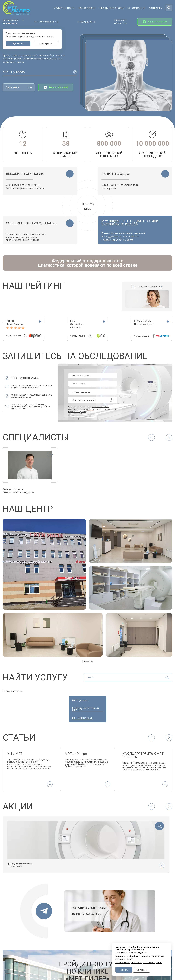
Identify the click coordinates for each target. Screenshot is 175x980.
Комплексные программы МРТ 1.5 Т (85, 709)
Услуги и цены (64, 8)
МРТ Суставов (80, 701)
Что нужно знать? (112, 8)
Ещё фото (87, 661)
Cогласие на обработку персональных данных (140, 956)
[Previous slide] (133, 286)
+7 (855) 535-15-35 (86, 22)
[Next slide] (161, 286)
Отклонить (142, 970)
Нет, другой (46, 43)
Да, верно (18, 43)
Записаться (19, 87)
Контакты (155, 8)
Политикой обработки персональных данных (139, 963)
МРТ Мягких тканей (82, 718)
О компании (136, 8)
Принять (124, 970)
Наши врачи (87, 8)
